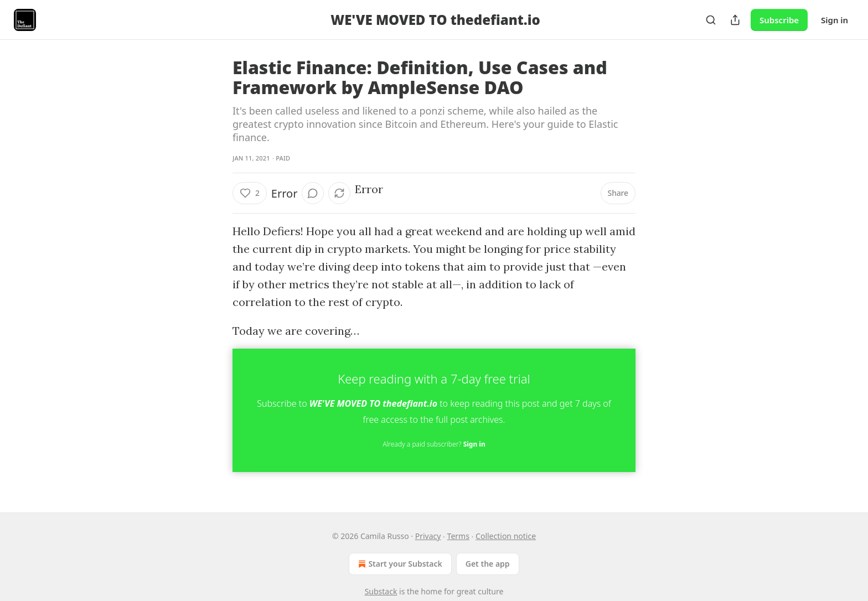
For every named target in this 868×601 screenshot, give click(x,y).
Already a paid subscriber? (434, 444)
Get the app (488, 564)
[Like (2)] (250, 193)
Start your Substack (399, 564)
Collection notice (506, 536)
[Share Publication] (735, 20)
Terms (458, 536)
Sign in (835, 20)
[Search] (711, 20)
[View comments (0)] (313, 193)
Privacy (428, 536)
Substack (381, 591)
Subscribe (779, 20)
